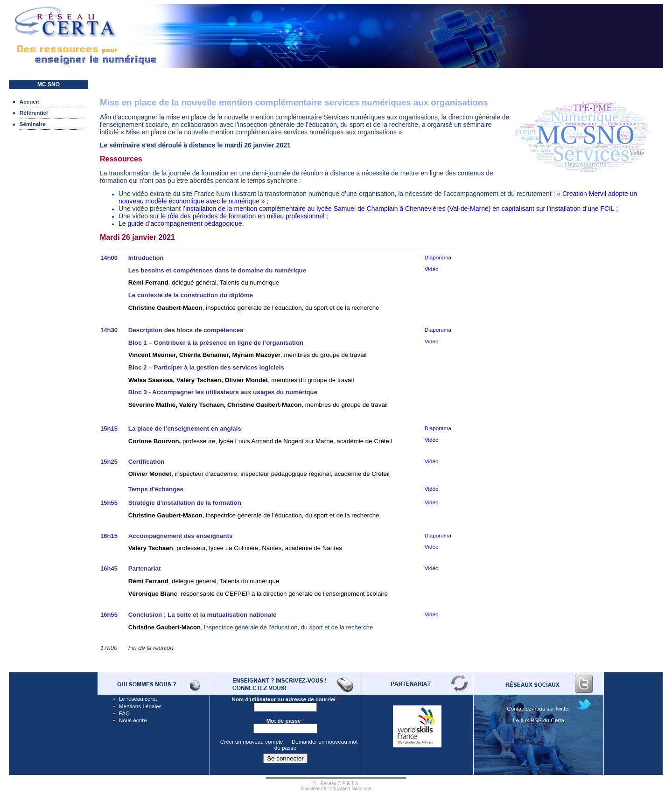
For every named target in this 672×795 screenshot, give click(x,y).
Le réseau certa (138, 699)
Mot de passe (286, 721)
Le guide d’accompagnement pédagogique (180, 223)
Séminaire (33, 124)
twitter (563, 708)
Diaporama (438, 257)
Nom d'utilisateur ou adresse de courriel (285, 699)
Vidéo (432, 341)
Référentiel (34, 113)
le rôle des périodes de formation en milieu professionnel (242, 216)
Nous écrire (133, 720)
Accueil (29, 101)
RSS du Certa (547, 720)
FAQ (124, 713)
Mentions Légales (140, 706)
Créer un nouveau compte (252, 742)
